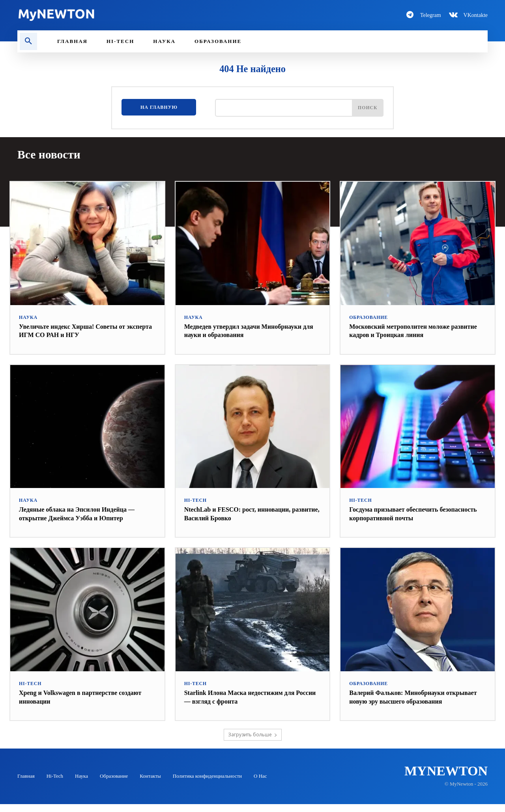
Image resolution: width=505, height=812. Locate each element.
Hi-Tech (195, 500)
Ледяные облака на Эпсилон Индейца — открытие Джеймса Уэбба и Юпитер (84, 513)
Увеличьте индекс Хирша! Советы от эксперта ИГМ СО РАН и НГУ (79, 330)
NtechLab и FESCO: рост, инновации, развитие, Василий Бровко (244, 513)
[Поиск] (366, 109)
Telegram (431, 15)
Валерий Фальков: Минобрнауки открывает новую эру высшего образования (403, 700)
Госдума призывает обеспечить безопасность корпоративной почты (407, 513)
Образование (367, 317)
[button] (28, 41)
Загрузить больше (253, 742)
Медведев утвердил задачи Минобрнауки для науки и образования (250, 330)
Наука (28, 317)
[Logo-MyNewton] (130, 15)
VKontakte (476, 15)
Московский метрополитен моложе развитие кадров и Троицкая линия (406, 330)
